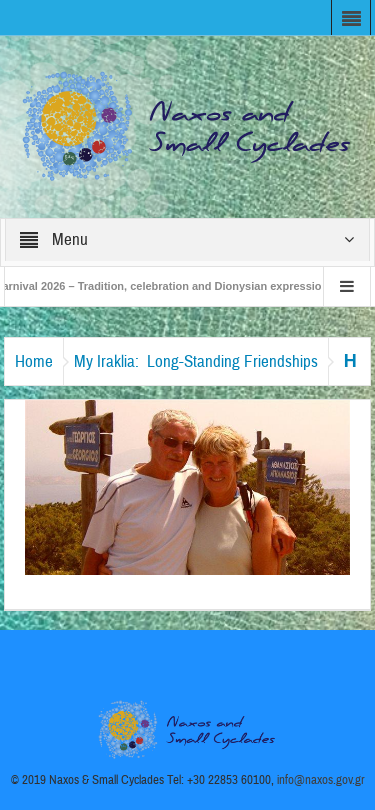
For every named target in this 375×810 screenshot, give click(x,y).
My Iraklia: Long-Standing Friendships (196, 361)
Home (34, 361)
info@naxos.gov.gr (321, 780)
